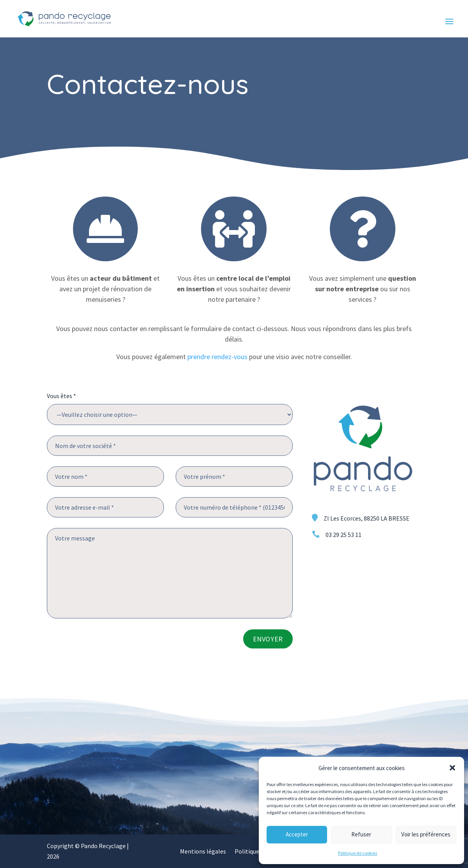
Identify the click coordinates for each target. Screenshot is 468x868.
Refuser (361, 834)
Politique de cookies (358, 853)
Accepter (297, 834)
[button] (452, 768)
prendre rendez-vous (217, 357)
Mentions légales (203, 852)
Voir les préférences (426, 834)
